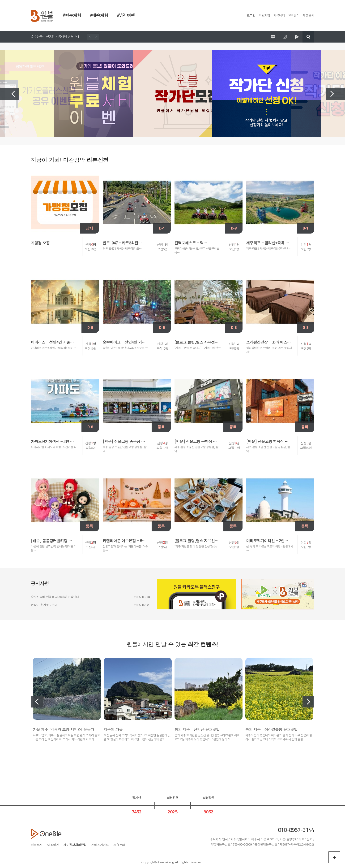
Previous (9, 94)
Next (336, 94)
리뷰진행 (172, 798)
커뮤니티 (279, 15)
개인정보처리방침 (75, 845)
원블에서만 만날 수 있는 (172, 644)
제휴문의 (308, 15)
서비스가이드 (100, 845)
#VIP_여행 (126, 15)
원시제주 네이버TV (297, 37)
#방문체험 (72, 15)
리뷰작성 (208, 798)
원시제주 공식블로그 (273, 37)
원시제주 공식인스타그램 (285, 37)
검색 (308, 37)
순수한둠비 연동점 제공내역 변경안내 (55, 37)
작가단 (136, 798)
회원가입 (264, 15)
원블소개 (37, 845)
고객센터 (294, 15)
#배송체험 (99, 15)
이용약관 (53, 845)
